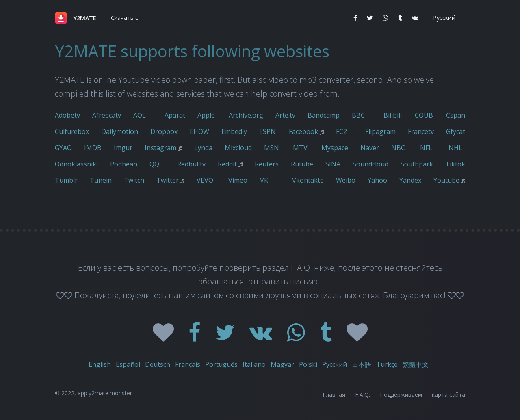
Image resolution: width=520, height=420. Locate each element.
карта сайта (448, 395)
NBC (398, 148)
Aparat (175, 115)
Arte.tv (285, 115)
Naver (370, 148)
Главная (334, 395)
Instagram (160, 148)
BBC (358, 115)
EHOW (199, 131)
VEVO (205, 180)
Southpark (417, 164)
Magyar (282, 364)
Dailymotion (120, 131)
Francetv (421, 131)
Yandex (410, 180)
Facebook (303, 131)
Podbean (124, 164)
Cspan (456, 115)
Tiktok (455, 164)
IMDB (93, 148)
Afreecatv (107, 115)
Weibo (346, 180)
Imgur (123, 148)
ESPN (268, 131)
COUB (424, 115)
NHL (455, 148)
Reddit (227, 164)
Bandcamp (324, 115)
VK (264, 180)
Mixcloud (238, 148)
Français (188, 364)
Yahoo (377, 180)
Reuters (267, 164)
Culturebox (72, 131)
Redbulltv (191, 164)
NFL (426, 148)
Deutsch (158, 364)
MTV (300, 148)
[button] (124, 18)
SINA (333, 164)
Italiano (254, 364)
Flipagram (380, 131)
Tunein (101, 180)
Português (221, 364)
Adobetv (67, 115)
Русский (335, 364)
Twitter (168, 180)
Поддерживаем (401, 395)
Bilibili (393, 115)
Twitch (134, 180)
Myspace (335, 148)
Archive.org (246, 115)
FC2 (341, 131)
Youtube (446, 180)
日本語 (362, 364)
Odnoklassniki (76, 164)
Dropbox (164, 131)
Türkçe (387, 364)
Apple (206, 115)
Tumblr (66, 180)
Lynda (203, 148)
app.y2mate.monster (105, 393)
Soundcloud (370, 164)
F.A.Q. (363, 395)
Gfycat (456, 131)
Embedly (234, 131)
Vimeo (238, 180)
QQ (154, 164)
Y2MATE (85, 18)
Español (128, 364)
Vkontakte (308, 180)
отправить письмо (284, 281)
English (100, 364)
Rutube (302, 164)
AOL (140, 115)
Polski (308, 364)
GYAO (63, 148)
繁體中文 (416, 364)
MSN (272, 148)
